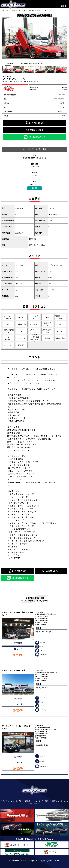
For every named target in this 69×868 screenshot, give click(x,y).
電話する (34, 188)
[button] (63, 39)
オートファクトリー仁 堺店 (34, 149)
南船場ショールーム (33, 801)
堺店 (47, 801)
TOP (5, 801)
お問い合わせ (35, 803)
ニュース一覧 (16, 801)
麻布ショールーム (59, 801)
